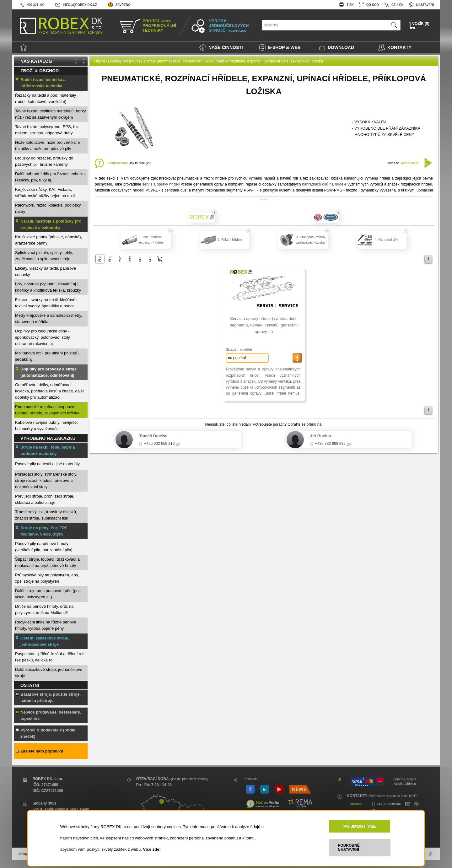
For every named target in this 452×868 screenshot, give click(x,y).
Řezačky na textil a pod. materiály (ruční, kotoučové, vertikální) (46, 98)
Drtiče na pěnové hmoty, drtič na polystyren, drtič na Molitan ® (44, 609)
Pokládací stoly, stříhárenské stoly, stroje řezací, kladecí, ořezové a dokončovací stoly (46, 480)
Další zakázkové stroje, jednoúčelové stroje (49, 673)
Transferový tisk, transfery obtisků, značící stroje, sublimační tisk (46, 515)
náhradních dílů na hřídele (324, 184)
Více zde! (152, 849)
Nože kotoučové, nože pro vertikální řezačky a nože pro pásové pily (48, 146)
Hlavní (100, 61)
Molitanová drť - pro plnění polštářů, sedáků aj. (47, 356)
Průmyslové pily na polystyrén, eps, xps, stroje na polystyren (47, 578)
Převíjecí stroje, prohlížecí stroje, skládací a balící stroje (45, 499)
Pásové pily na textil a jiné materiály (47, 464)
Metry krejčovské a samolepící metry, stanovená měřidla (49, 318)
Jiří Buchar (321, 436)
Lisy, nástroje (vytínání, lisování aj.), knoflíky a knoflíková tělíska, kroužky (48, 287)
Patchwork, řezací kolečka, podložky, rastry (48, 208)
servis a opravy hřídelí (161, 184)
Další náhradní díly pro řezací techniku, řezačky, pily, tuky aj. (50, 177)
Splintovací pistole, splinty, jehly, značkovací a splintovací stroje (44, 256)
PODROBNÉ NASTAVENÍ (349, 848)
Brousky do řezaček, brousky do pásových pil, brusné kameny (44, 161)
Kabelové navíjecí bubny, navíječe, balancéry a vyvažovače (46, 426)
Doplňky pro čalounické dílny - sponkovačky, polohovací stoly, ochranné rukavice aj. (43, 337)
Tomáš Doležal (153, 436)
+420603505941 (386, 804)
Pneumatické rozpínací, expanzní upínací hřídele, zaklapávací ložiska (47, 410)
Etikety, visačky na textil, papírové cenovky (46, 271)
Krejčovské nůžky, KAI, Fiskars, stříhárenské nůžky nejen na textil (45, 193)
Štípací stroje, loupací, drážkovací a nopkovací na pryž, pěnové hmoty (47, 562)
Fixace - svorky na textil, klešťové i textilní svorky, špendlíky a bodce (46, 303)
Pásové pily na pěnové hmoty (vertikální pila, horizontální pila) (44, 547)
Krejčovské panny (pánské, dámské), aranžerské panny (48, 240)
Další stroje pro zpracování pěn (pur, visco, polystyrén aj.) (48, 594)
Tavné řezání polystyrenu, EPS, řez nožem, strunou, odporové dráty (47, 130)
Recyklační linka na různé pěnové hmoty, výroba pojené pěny (46, 625)
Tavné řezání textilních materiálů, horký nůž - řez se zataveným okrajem (50, 114)
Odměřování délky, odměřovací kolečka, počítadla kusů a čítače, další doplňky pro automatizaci (49, 391)
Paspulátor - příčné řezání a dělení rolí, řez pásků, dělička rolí (50, 657)
